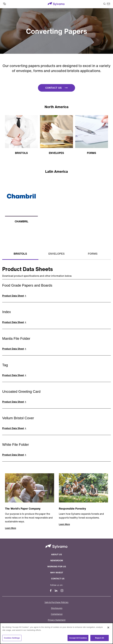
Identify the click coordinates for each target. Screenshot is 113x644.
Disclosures (57, 608)
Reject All (99, 638)
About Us (56, 554)
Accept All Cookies (78, 638)
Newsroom (57, 560)
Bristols (20, 254)
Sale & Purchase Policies (56, 602)
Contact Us (58, 579)
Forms (93, 254)
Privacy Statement (57, 620)
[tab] (20, 254)
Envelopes (56, 254)
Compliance (57, 614)
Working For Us (57, 567)
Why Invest (57, 573)
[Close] (108, 628)
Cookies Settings (12, 638)
